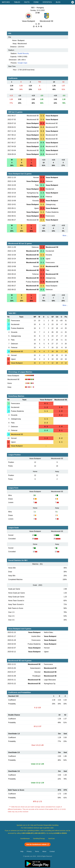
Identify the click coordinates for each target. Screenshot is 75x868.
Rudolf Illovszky (23, 53)
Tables (17, 2)
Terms (37, 851)
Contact (52, 851)
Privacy (29, 851)
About (44, 851)
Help (22, 851)
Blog (58, 2)
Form (36, 2)
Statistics (47, 2)
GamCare (51, 839)
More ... (65, 236)
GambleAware (25, 839)
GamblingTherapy (39, 839)
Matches (6, 2)
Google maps (22, 63)
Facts (27, 2)
